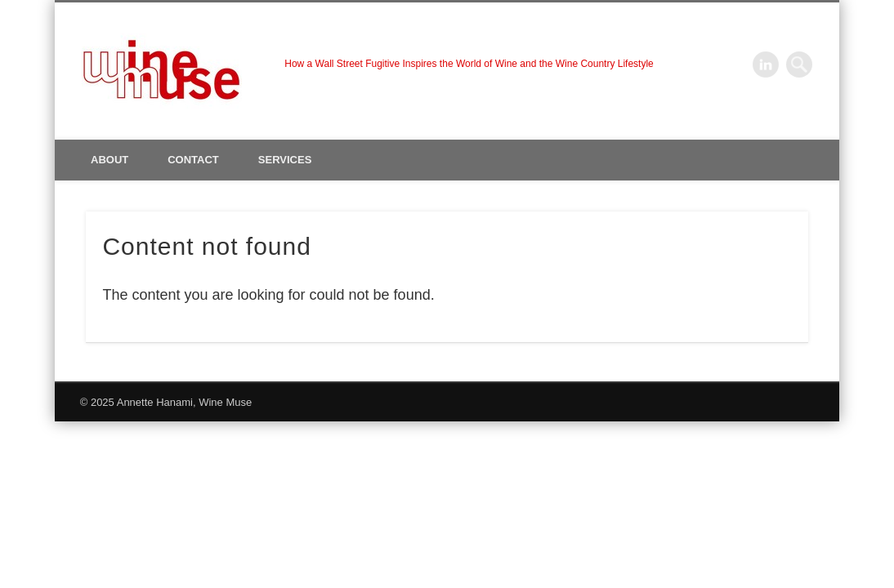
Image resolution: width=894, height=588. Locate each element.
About (110, 160)
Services (285, 160)
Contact (193, 160)
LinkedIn (766, 65)
